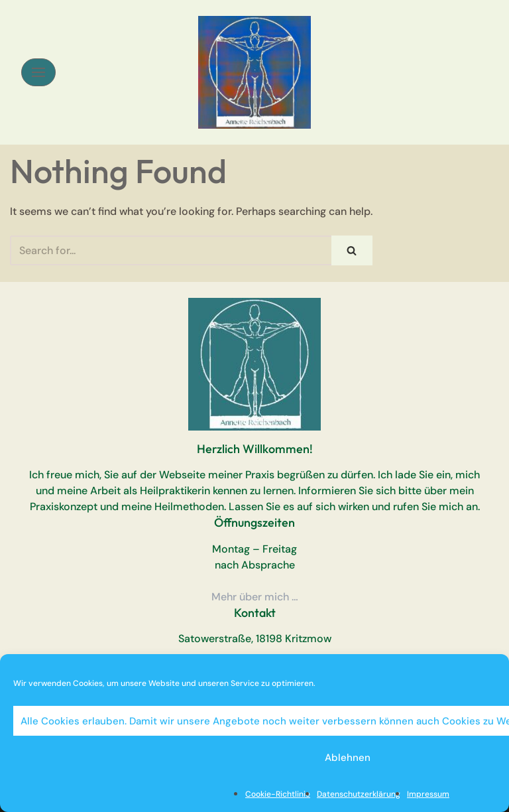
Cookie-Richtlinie (278, 794)
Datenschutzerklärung (359, 794)
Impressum (428, 794)
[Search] (171, 250)
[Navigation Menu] (38, 72)
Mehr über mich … (255, 597)
